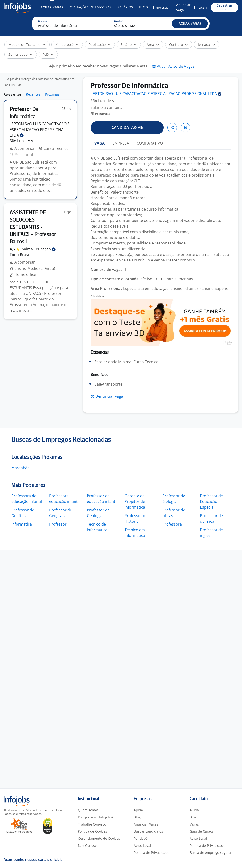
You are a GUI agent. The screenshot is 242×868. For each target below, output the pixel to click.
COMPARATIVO (150, 143)
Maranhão (21, 468)
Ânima (39, 249)
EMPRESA (121, 143)
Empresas (161, 7)
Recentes (33, 94)
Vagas (194, 824)
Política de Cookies (92, 831)
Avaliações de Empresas (90, 7)
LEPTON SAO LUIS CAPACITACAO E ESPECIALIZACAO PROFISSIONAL (40, 130)
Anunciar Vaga (183, 7)
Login (203, 7)
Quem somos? (89, 810)
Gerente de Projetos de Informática (135, 501)
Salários (125, 7)
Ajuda (138, 810)
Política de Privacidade (152, 853)
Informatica (22, 524)
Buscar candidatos (148, 831)
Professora (172, 524)
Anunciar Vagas (146, 824)
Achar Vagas (52, 7)
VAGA (100, 143)
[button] (190, 24)
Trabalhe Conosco (92, 824)
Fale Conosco (88, 845)
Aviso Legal (142, 845)
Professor (58, 524)
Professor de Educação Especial (211, 501)
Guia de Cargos (202, 831)
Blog (144, 7)
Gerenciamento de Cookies (99, 838)
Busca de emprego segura (210, 853)
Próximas (52, 94)
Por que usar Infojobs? (96, 817)
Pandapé (141, 838)
